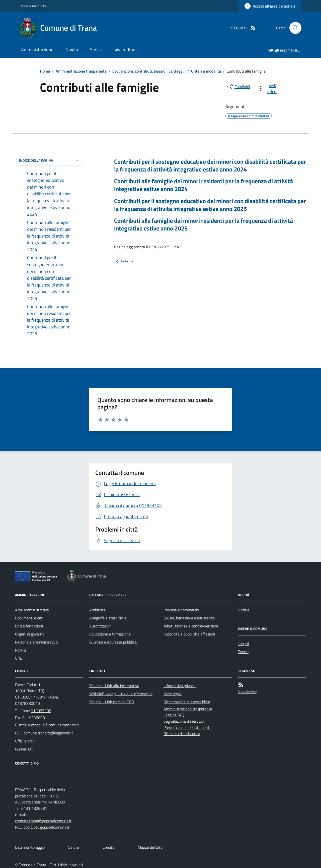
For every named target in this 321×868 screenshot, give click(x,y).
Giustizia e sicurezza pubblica (113, 642)
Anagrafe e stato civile (108, 618)
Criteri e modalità (206, 71)
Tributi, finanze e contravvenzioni (191, 626)
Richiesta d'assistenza (182, 734)
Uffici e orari (25, 741)
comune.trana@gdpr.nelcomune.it (43, 821)
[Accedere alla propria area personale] (270, 6)
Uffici (19, 658)
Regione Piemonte (33, 6)
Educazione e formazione (110, 634)
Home (45, 71)
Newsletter (247, 692)
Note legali (173, 694)
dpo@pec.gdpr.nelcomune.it (47, 827)
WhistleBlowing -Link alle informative (121, 694)
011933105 (41, 711)
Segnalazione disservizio (184, 721)
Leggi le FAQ (174, 715)
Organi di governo (30, 634)
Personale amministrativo (36, 642)
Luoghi (243, 644)
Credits (108, 847)
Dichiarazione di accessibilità (187, 702)
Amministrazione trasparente (81, 71)
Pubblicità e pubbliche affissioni (189, 634)
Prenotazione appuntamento (187, 727)
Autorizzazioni (101, 626)
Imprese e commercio (181, 610)
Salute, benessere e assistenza (189, 618)
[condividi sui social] (238, 87)
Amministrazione (37, 50)
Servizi (96, 50)
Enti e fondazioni (29, 626)
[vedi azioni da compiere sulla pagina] (269, 89)
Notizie (244, 610)
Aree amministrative (32, 610)
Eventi (243, 652)
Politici (20, 650)
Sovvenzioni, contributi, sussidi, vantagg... (149, 71)
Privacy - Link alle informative (114, 686)
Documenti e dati (29, 618)
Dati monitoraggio (30, 847)
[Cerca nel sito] (293, 28)
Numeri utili (25, 749)
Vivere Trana (126, 50)
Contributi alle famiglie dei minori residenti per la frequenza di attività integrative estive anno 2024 (204, 185)
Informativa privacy (180, 686)
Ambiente (97, 610)
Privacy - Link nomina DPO (112, 702)
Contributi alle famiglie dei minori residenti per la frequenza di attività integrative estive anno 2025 (204, 224)
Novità (72, 50)
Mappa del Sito (150, 847)
